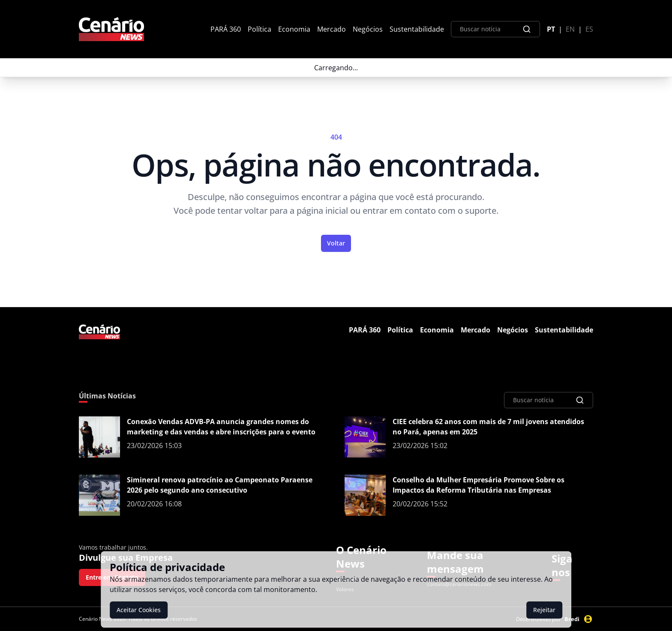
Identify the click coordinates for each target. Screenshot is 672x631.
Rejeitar (544, 610)
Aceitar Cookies (139, 610)
